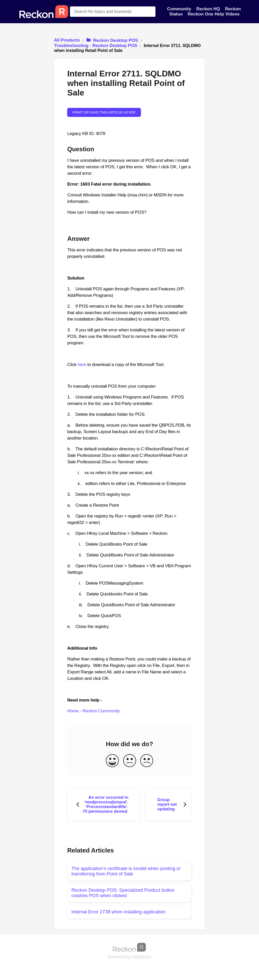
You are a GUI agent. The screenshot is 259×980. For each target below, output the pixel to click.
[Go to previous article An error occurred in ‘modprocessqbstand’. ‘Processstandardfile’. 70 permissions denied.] (104, 805)
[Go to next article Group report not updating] (169, 805)
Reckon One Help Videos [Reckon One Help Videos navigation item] (214, 14)
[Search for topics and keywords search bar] (113, 12)
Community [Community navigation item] (180, 9)
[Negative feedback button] (147, 761)
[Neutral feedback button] (130, 761)
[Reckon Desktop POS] (113, 40)
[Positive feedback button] (112, 761)
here (82, 365)
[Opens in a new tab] (130, 947)
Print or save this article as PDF (104, 112)
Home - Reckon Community (93, 711)
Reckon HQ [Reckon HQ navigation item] (209, 9)
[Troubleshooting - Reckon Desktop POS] (96, 46)
